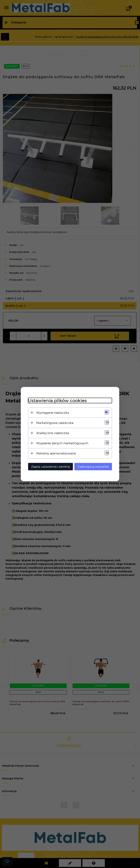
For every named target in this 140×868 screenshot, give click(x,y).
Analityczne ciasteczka (53, 433)
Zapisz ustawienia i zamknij (50, 467)
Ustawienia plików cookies (57, 400)
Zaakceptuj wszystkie (93, 467)
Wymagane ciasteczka (53, 413)
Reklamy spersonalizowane (56, 453)
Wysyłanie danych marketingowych (62, 443)
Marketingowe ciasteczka (55, 423)
